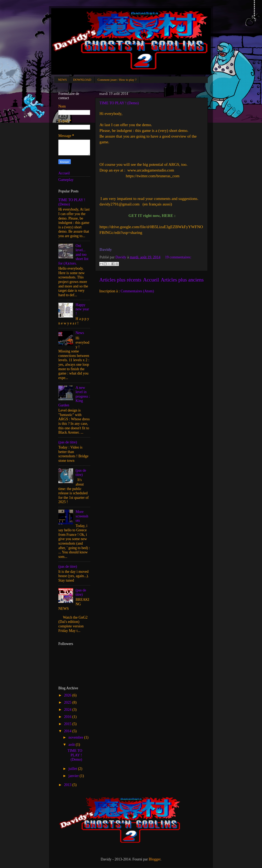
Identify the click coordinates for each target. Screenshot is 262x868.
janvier (74, 776)
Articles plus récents (120, 280)
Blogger (155, 859)
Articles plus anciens (182, 280)
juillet (73, 769)
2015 (68, 724)
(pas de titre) (68, 442)
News (80, 333)
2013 (68, 785)
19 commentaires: (178, 257)
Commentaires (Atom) (137, 291)
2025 (68, 702)
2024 (68, 710)
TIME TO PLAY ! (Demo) (119, 103)
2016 (68, 717)
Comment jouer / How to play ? (117, 80)
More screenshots (82, 516)
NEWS (63, 80)
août (72, 745)
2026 (68, 695)
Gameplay (66, 180)
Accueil (151, 280)
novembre (76, 737)
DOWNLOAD (82, 80)
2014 (68, 731)
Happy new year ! (82, 309)
